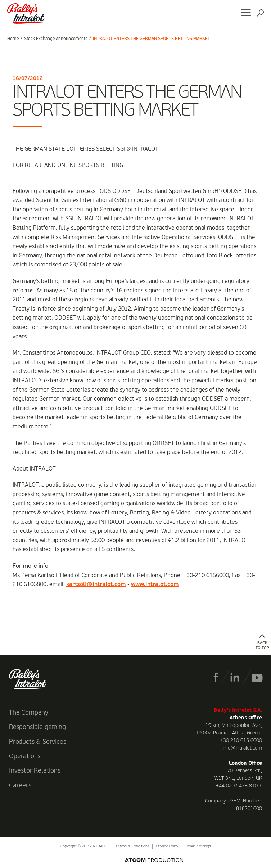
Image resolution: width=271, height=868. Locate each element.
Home (13, 39)
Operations (25, 756)
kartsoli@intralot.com (96, 585)
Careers (20, 786)
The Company (29, 713)
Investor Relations (35, 771)
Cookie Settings (198, 847)
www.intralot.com (155, 585)
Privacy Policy (167, 847)
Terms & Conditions (132, 847)
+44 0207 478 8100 (238, 786)
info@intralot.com (242, 748)
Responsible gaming (37, 727)
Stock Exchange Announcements (56, 39)
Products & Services (38, 742)
